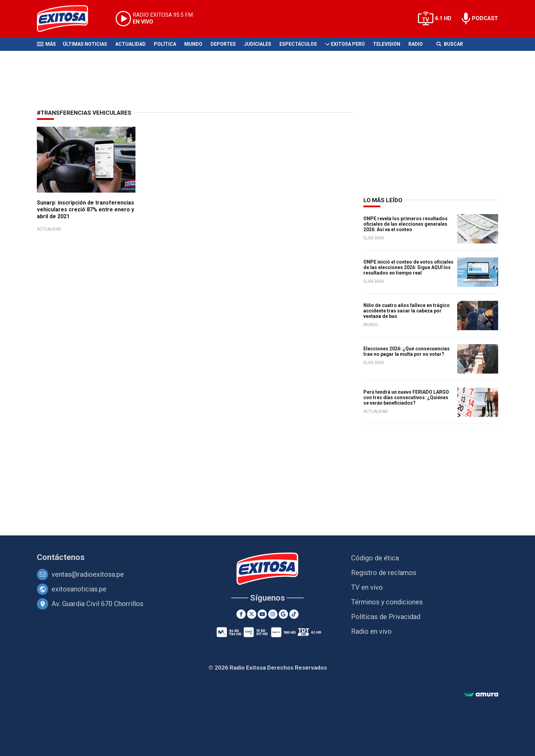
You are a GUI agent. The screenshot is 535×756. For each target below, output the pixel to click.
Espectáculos (298, 44)
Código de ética (375, 558)
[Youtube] (262, 614)
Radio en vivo (371, 631)
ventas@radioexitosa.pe (88, 574)
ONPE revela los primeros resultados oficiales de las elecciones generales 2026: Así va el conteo (406, 224)
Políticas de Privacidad (386, 617)
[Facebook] (241, 614)
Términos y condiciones (387, 602)
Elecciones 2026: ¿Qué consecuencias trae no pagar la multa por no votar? (407, 351)
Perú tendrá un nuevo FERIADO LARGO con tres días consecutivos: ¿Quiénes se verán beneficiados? (406, 397)
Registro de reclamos (384, 573)
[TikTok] (294, 614)
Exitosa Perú (348, 44)
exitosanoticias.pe (79, 589)
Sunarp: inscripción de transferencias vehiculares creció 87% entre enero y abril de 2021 (85, 209)
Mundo (193, 44)
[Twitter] (252, 614)
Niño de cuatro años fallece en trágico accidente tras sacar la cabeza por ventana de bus (407, 311)
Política (165, 44)
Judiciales (258, 44)
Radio (416, 44)
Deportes (223, 44)
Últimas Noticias (85, 44)
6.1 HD (443, 18)
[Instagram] (273, 614)
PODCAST (485, 18)
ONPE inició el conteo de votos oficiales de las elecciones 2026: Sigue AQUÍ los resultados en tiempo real (408, 267)
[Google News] (283, 614)
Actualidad (131, 44)
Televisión (387, 44)
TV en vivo (367, 587)
